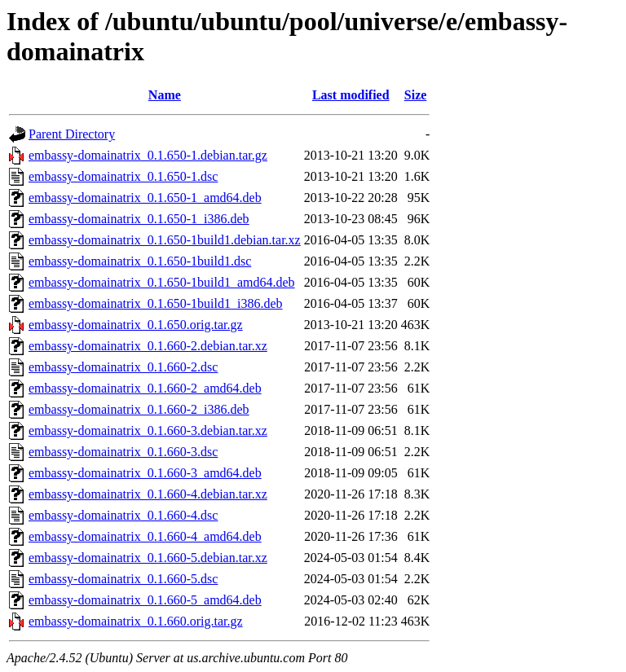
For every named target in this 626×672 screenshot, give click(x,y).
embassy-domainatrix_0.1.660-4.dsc (123, 515)
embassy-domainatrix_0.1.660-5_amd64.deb (145, 600)
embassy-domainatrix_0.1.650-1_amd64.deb (145, 198)
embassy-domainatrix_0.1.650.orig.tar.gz (136, 325)
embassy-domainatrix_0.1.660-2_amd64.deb (145, 388)
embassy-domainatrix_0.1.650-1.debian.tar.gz (148, 155)
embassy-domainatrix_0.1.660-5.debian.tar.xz (148, 558)
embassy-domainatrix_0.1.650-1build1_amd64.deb (162, 282)
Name (165, 95)
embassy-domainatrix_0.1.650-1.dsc (123, 176)
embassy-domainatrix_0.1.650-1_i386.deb (139, 219)
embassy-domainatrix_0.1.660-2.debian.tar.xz (148, 346)
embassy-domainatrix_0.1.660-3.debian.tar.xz (148, 430)
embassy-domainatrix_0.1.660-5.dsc (123, 579)
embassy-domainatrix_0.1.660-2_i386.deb (139, 409)
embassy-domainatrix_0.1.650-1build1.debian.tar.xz (165, 240)
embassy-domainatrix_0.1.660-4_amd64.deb (145, 536)
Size (416, 95)
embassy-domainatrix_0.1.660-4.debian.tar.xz (148, 494)
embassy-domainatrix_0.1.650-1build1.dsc (140, 261)
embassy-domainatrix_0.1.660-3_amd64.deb (145, 473)
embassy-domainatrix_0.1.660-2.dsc (123, 367)
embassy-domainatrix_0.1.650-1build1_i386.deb (156, 303)
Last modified (351, 95)
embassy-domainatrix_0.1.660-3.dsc (123, 452)
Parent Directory (72, 134)
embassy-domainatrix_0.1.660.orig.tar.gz (136, 621)
